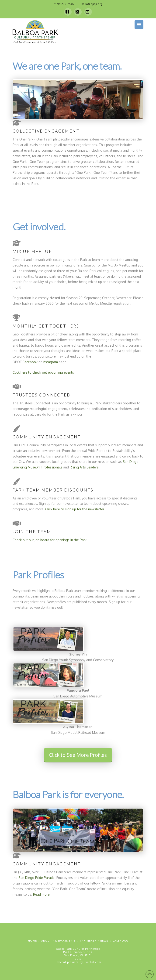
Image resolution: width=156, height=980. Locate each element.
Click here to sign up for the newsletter (75, 509)
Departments (65, 941)
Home (32, 941)
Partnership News (94, 941)
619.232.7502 (66, 4)
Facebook (30, 362)
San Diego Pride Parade (36, 878)
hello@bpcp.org (92, 4)
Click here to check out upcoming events (43, 372)
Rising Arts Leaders (84, 467)
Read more (41, 894)
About (46, 941)
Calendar (120, 941)
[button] (139, 24)
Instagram (50, 362)
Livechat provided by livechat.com (78, 962)
